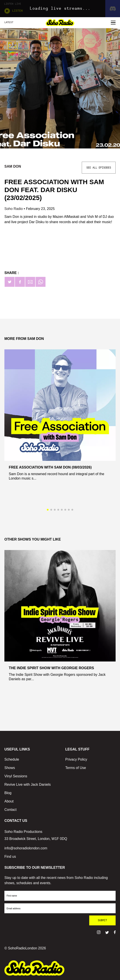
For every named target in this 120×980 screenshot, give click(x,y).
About (9, 801)
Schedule (12, 759)
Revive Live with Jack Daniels (28, 785)
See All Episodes (99, 168)
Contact (10, 810)
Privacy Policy (76, 759)
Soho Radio (14, 209)
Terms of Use (76, 768)
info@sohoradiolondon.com (26, 848)
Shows (10, 768)
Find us (10, 857)
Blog (8, 793)
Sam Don (13, 166)
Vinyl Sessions (16, 776)
